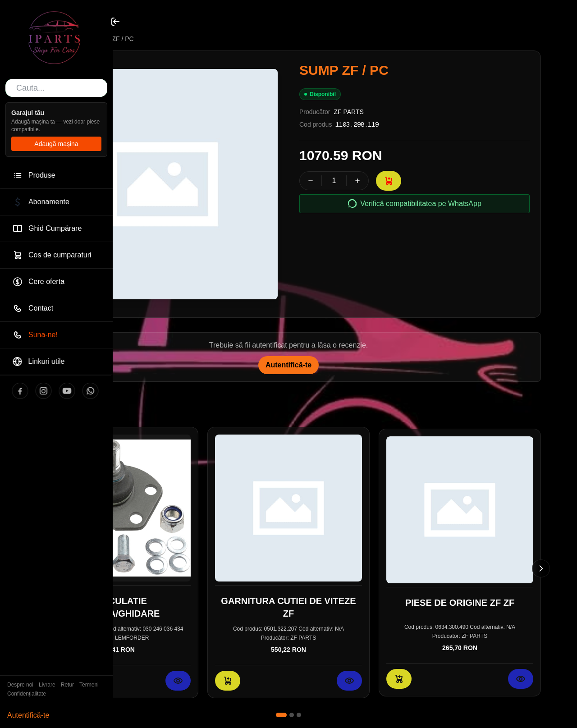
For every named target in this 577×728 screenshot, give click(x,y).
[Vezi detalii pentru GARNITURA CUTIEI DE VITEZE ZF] (349, 681)
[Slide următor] (541, 568)
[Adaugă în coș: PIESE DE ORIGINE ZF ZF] (399, 679)
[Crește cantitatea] (357, 181)
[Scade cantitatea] (311, 181)
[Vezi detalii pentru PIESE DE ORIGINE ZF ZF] (521, 679)
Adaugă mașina (56, 144)
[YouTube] (58, 391)
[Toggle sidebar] (115, 22)
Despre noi (20, 685)
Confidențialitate (27, 694)
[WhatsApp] (81, 391)
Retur (67, 685)
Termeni (89, 685)
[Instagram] (34, 391)
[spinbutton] (334, 181)
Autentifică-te (28, 715)
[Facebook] (11, 391)
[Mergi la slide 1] (281, 715)
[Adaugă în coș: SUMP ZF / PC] (389, 181)
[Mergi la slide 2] (292, 715)
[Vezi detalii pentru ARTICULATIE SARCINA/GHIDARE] (178, 681)
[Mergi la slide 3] (299, 715)
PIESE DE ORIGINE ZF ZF (460, 603)
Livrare (47, 685)
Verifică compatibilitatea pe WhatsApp (414, 204)
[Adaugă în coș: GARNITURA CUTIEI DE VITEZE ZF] (228, 681)
